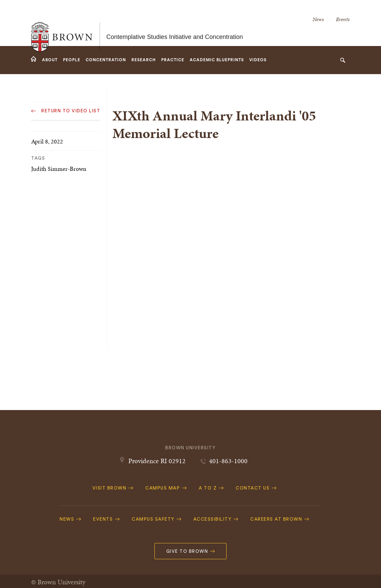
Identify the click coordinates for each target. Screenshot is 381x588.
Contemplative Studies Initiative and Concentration (175, 23)
